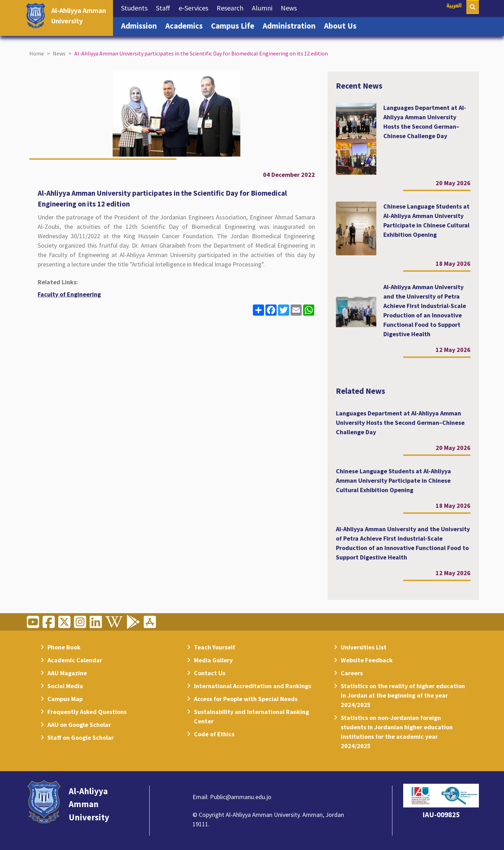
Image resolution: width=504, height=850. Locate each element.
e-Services (195, 7)
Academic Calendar (75, 660)
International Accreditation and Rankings (253, 686)
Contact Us (210, 673)
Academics (186, 25)
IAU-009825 (441, 815)
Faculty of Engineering (69, 294)
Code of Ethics (214, 734)
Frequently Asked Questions (87, 712)
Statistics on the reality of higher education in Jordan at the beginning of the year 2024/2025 (403, 695)
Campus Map (65, 699)
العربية (454, 6)
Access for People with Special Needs (246, 699)
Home (37, 53)
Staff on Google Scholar (81, 738)
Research (232, 7)
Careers (352, 673)
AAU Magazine (67, 673)
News (291, 7)
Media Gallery (213, 660)
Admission (141, 25)
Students (136, 7)
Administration (291, 25)
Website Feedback (367, 660)
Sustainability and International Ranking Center (251, 716)
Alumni (264, 7)
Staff (165, 7)
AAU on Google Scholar (79, 725)
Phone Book (64, 647)
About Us (342, 25)
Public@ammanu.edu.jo (241, 797)
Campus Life (235, 25)
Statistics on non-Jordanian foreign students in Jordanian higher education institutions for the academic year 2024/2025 (397, 732)
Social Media (65, 686)
